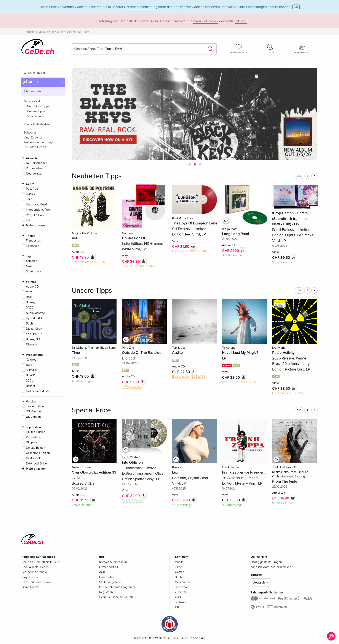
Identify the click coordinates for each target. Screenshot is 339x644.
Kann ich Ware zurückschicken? (272, 567)
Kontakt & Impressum (113, 562)
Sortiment (38, 73)
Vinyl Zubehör (33, 138)
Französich (33, 241)
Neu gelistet (34, 174)
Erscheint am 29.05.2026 (189, 251)
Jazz (29, 199)
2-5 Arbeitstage (232, 505)
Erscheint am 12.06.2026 (88, 262)
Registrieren (107, 592)
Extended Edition (37, 464)
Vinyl (29, 292)
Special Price (36, 116)
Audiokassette (35, 313)
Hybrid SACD (35, 318)
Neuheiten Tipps (38, 106)
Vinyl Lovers (30, 577)
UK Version (33, 417)
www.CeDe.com (205, 21)
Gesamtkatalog (33, 101)
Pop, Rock (33, 189)
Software (181, 602)
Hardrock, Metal (36, 204)
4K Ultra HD (34, 334)
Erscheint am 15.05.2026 (189, 377)
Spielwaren (182, 587)
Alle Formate (32, 91)
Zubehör (181, 592)
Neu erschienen (37, 163)
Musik (34, 82)
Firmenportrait (109, 567)
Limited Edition (36, 432)
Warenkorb (302, 49)
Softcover (30, 133)
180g (29, 365)
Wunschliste (239, 49)
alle (299, 176)
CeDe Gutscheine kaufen (116, 597)
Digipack (32, 442)
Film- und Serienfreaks (37, 582)
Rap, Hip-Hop (35, 215)
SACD (30, 308)
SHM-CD (32, 370)
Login (270, 49)
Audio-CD (32, 287)
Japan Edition (35, 406)
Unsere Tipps (36, 111)
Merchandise (184, 582)
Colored (31, 360)
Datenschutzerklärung (141, 7)
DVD (29, 297)
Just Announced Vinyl (38, 142)
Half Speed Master (38, 391)
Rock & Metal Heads (35, 567)
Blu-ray (31, 302)
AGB (102, 572)
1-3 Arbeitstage (82, 381)
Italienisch (33, 246)
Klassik (30, 194)
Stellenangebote (110, 582)
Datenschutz (108, 577)
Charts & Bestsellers (37, 124)
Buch (29, 324)
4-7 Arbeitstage (132, 387)
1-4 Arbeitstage (182, 505)
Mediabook (33, 458)
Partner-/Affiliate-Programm (117, 587)
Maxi (29, 266)
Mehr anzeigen (36, 225)
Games (180, 572)
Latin (29, 220)
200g (30, 381)
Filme (178, 567)
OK (296, 7)
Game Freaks (30, 587)
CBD (178, 597)
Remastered (34, 437)
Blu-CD (31, 375)
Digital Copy (34, 329)
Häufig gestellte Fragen (266, 562)
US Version (33, 411)
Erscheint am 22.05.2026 (239, 382)
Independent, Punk (39, 210)
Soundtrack (34, 271)
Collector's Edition (38, 453)
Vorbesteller (34, 168)
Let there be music (34, 572)
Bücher (180, 577)
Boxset (30, 386)
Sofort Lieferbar (232, 255)
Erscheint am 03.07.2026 (139, 266)
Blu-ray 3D (33, 339)
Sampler (31, 261)
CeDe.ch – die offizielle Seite (41, 562)
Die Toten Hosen (35, 147)
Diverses (32, 344)
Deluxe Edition (36, 448)
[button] (190, 164)
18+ (177, 607)
